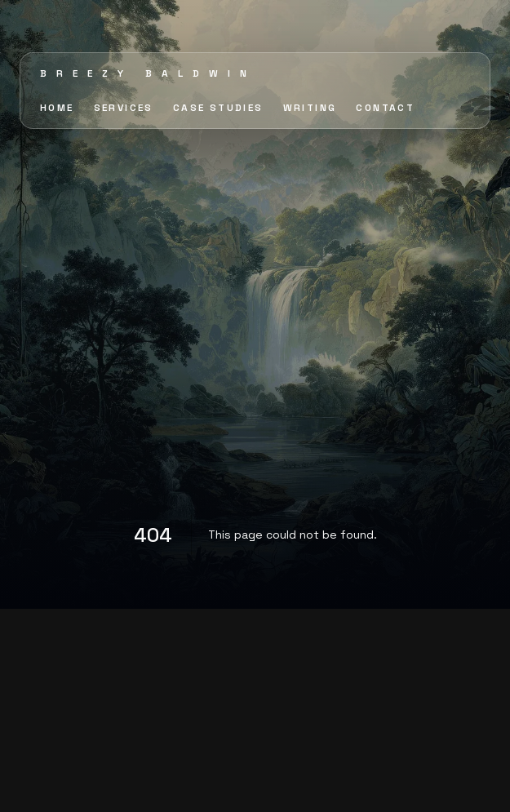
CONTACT (385, 108)
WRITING (310, 108)
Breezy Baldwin (148, 73)
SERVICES (124, 108)
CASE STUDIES (218, 108)
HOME (57, 108)
